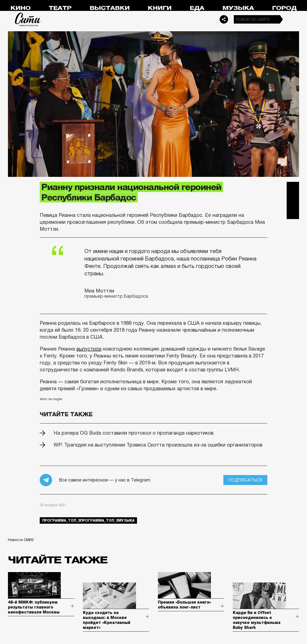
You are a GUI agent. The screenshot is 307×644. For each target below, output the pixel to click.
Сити (28, 19)
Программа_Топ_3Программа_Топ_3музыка (88, 520)
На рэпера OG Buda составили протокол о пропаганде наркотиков (134, 433)
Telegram (293, 188)
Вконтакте (293, 200)
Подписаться (245, 480)
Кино (20, 8)
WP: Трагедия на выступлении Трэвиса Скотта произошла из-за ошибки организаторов (158, 445)
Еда (197, 8)
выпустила (89, 349)
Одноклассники (293, 213)
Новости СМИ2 (21, 540)
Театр (60, 8)
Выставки (110, 8)
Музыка (238, 8)
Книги (160, 8)
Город (284, 8)
